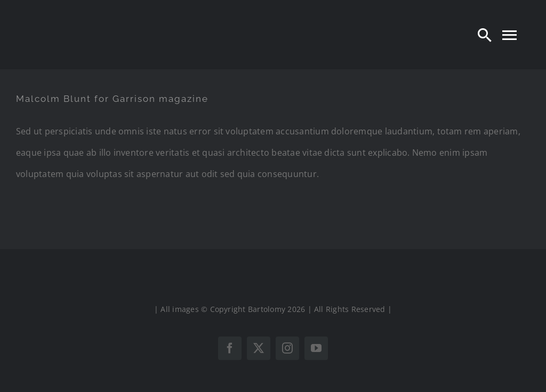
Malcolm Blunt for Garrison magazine (112, 99)
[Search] (485, 35)
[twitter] (259, 348)
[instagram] (287, 348)
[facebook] (230, 348)
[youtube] (316, 348)
